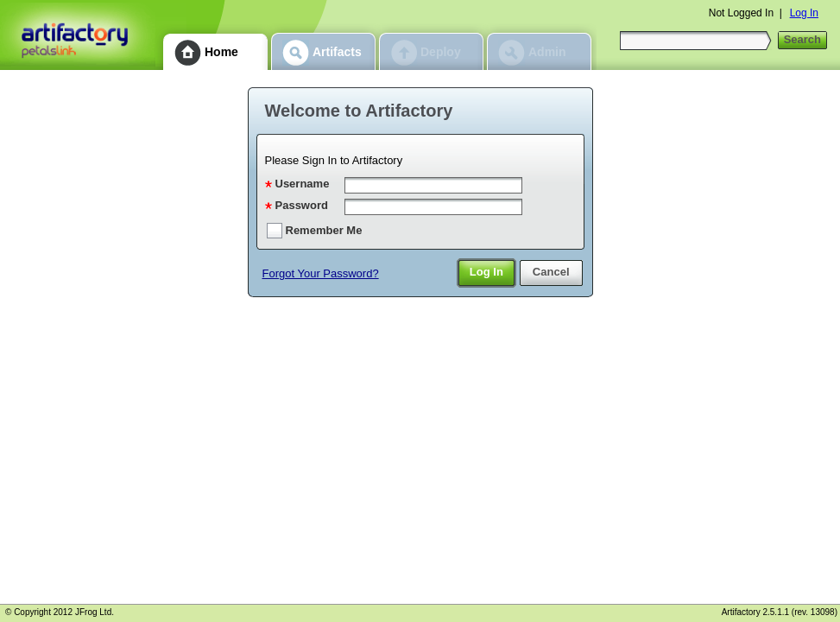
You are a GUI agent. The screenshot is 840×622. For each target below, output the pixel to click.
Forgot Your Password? (321, 273)
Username (303, 184)
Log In (804, 13)
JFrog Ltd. (95, 612)
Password (302, 205)
